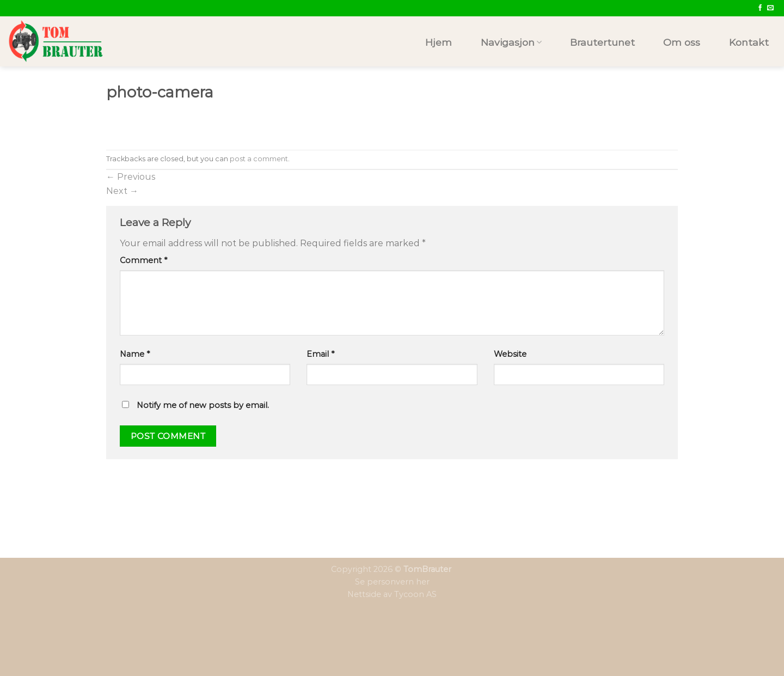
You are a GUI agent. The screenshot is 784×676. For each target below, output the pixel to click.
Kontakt (749, 42)
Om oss (682, 42)
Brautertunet (602, 42)
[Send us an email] (770, 8)
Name (135, 354)
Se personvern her (392, 582)
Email (320, 354)
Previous (131, 177)
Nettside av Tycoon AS (392, 594)
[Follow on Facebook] (760, 8)
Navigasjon (511, 42)
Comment (143, 260)
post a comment (259, 159)
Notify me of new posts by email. (203, 405)
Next (122, 191)
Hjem (439, 42)
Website (510, 354)
